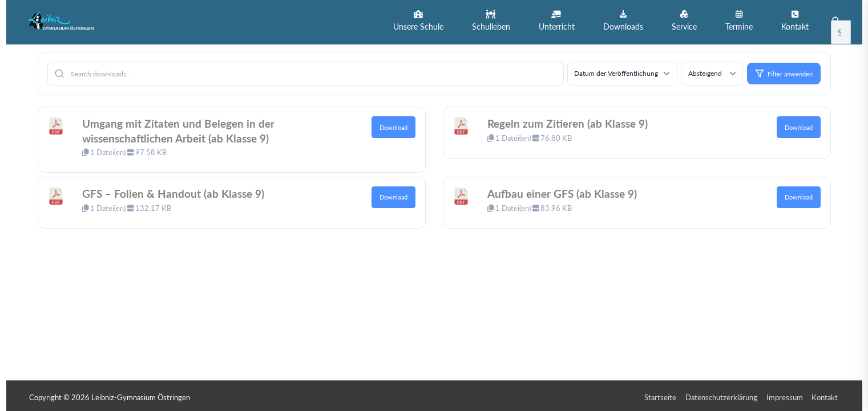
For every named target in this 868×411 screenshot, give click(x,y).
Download (393, 125)
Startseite (661, 394)
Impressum (786, 394)
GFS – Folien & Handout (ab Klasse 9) (176, 191)
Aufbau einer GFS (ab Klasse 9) (565, 191)
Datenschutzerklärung (722, 394)
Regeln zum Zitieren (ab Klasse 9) (571, 121)
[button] (418, 21)
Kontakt (826, 394)
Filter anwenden (784, 71)
